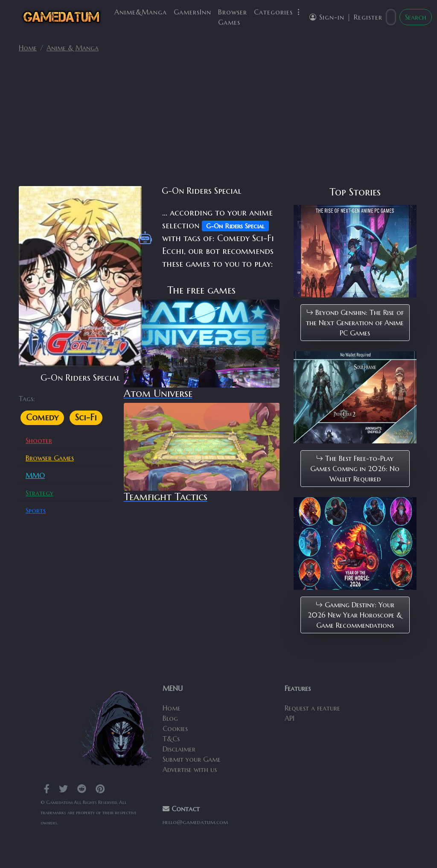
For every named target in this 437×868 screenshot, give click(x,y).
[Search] (391, 17)
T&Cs (171, 739)
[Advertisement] (218, 123)
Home (28, 48)
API (290, 718)
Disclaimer (179, 749)
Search (416, 17)
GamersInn (192, 12)
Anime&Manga (141, 12)
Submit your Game (192, 759)
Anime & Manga (73, 48)
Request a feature (312, 708)
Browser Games (233, 17)
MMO (35, 475)
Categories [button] (278, 12)
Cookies (175, 728)
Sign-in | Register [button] (346, 17)
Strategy (39, 493)
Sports (36, 510)
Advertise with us (190, 769)
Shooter (39, 440)
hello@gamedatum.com (195, 822)
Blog (170, 718)
